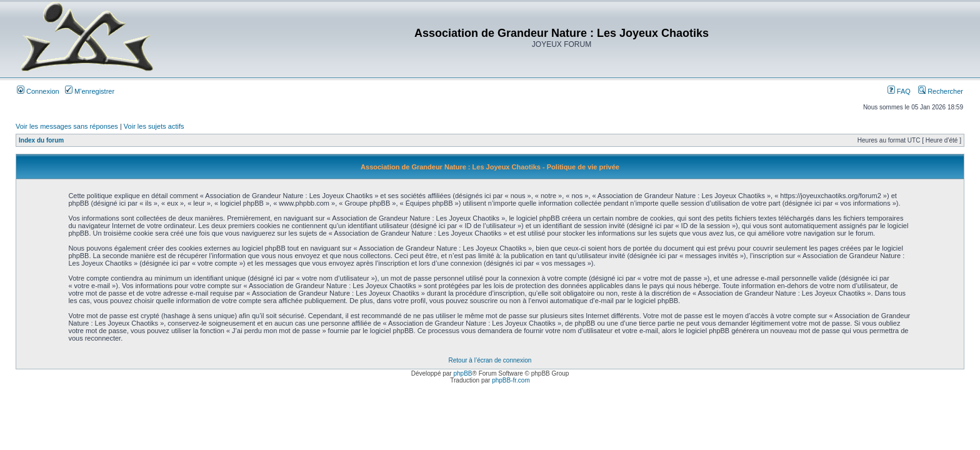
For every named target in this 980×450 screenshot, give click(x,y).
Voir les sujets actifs (154, 126)
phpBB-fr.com (511, 380)
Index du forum (41, 140)
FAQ (899, 91)
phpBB (462, 373)
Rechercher (941, 91)
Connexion (38, 91)
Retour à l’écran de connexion (490, 360)
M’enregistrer (90, 91)
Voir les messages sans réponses (67, 126)
